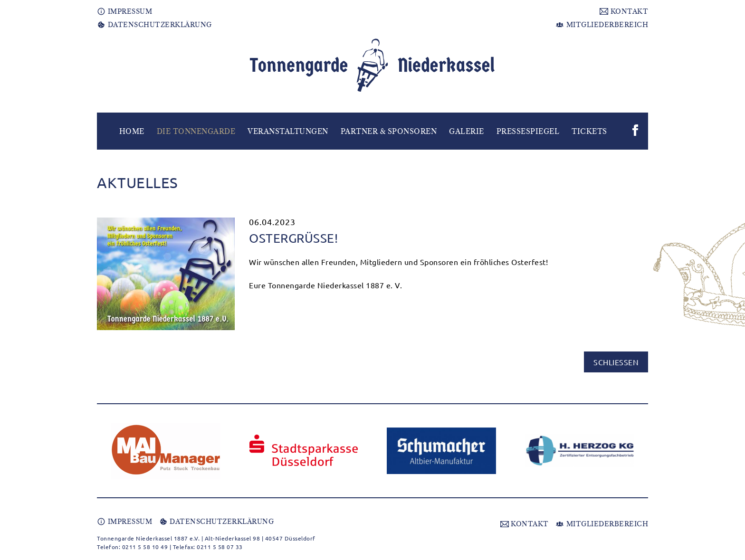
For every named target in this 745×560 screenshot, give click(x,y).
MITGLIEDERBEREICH (602, 25)
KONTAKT (624, 11)
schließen (616, 362)
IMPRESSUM (124, 11)
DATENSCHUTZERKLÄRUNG (154, 25)
